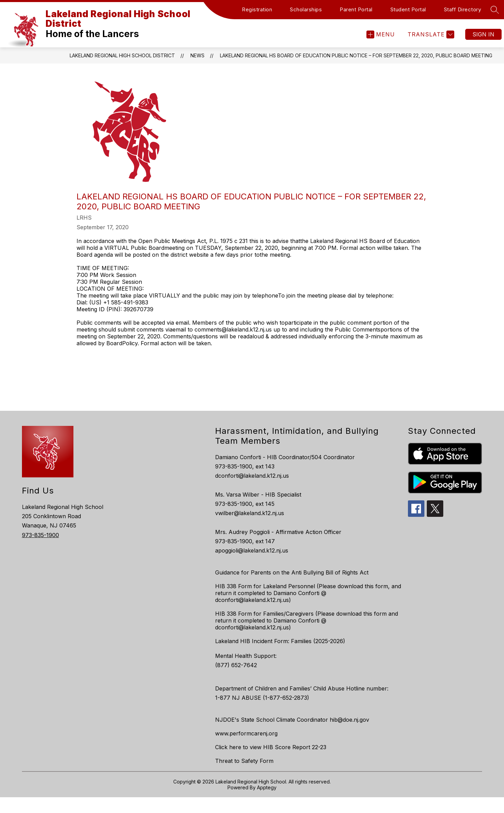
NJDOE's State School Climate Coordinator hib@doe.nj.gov (292, 720)
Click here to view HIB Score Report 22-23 (271, 747)
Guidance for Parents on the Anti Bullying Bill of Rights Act (292, 572)
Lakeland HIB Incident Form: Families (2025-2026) (280, 641)
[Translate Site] (430, 34)
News (197, 55)
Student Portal (408, 9)
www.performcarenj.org (246, 733)
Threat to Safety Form (244, 761)
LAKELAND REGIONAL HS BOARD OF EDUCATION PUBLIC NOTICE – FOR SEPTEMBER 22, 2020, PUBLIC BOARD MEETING (356, 55)
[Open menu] (381, 34)
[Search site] (495, 10)
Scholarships (306, 9)
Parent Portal (356, 9)
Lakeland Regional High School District (122, 55)
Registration (257, 9)
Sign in (483, 34)
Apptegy (267, 787)
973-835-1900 (40, 535)
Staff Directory (463, 9)
